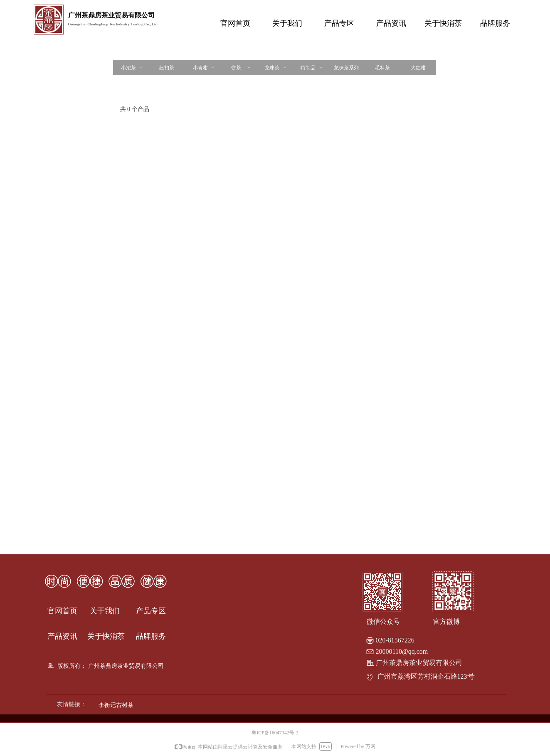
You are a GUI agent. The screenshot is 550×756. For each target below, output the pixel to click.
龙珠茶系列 (346, 68)
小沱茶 (132, 68)
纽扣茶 (167, 68)
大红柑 (418, 68)
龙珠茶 (276, 68)
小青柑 (204, 68)
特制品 (312, 68)
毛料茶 (382, 68)
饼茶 (241, 68)
